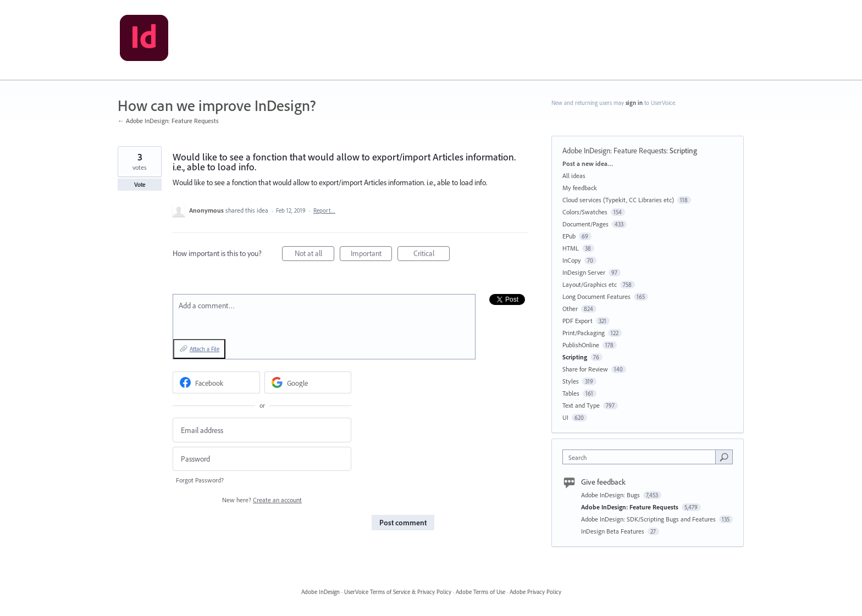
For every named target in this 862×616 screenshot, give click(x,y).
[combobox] (642, 457)
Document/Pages (585, 224)
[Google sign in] (308, 382)
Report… (324, 210)
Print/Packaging (584, 333)
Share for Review (585, 369)
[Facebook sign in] (216, 382)
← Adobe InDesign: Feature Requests (168, 121)
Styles (571, 381)
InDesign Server (584, 272)
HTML (571, 248)
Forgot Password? (200, 480)
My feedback (580, 188)
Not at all (315, 255)
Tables (571, 393)
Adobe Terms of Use (480, 592)
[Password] (262, 459)
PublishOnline (581, 345)
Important (372, 255)
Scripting (683, 151)
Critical (432, 255)
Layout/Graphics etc (590, 284)
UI (565, 417)
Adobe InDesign (321, 592)
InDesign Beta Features (614, 531)
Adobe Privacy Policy (535, 592)
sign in (634, 103)
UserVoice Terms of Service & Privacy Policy (398, 592)
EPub (569, 236)
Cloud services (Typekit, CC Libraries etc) (618, 200)
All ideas (574, 176)
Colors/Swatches (585, 212)
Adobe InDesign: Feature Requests (614, 151)
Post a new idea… (588, 163)
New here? (262, 500)
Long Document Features (596, 296)
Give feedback (603, 482)
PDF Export (578, 321)
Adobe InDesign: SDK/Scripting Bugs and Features (649, 519)
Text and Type (581, 405)
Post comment (403, 523)
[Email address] (262, 430)
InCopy (572, 260)
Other (570, 309)
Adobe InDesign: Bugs (611, 495)
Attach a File (205, 349)
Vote (140, 185)
